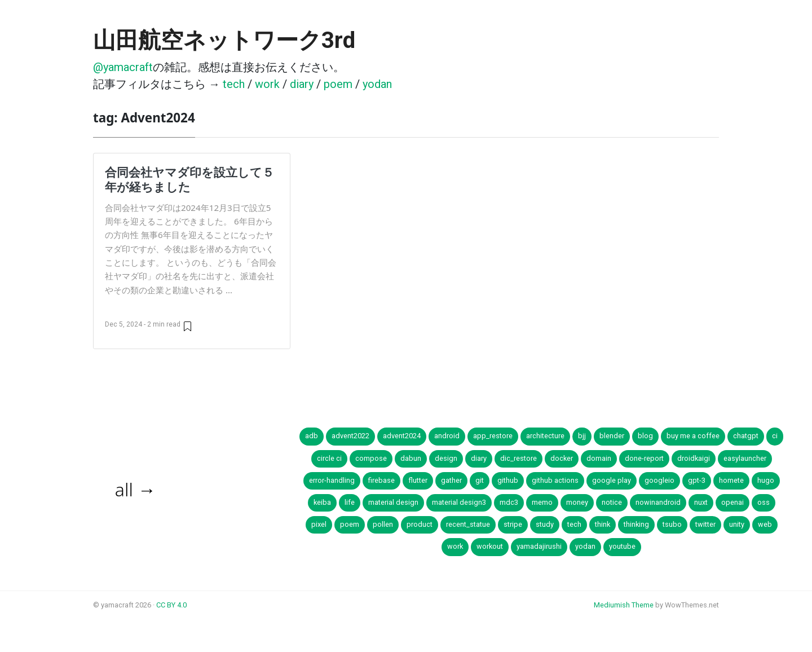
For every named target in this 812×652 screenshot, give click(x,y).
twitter (705, 524)
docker (562, 458)
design (446, 458)
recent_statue (468, 524)
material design (393, 502)
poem (338, 84)
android (447, 436)
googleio (659, 480)
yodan (377, 84)
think (603, 524)
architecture (545, 436)
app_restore (493, 436)
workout (490, 546)
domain (599, 458)
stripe (513, 524)
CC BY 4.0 (171, 605)
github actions (555, 480)
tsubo (672, 524)
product (420, 524)
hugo (766, 480)
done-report (644, 458)
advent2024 (402, 436)
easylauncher (745, 458)
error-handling (332, 480)
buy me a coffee (693, 436)
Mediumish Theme (624, 605)
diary (302, 84)
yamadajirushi (539, 546)
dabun (411, 458)
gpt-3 (697, 480)
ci (775, 436)
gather (451, 480)
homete (731, 480)
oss (764, 502)
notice (612, 502)
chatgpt (746, 436)
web (765, 524)
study (545, 524)
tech (234, 84)
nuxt (701, 502)
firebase (381, 480)
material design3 (459, 502)
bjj (582, 436)
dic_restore (518, 458)
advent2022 (350, 436)
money (577, 502)
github (508, 480)
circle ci (329, 458)
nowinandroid (658, 502)
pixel (319, 524)
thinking (636, 524)
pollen (383, 524)
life (350, 502)
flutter (418, 480)
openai (732, 502)
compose (371, 458)
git (480, 480)
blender (612, 436)
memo (542, 502)
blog (645, 436)
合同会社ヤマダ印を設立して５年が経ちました (189, 179)
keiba (322, 502)
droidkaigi (694, 458)
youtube (622, 546)
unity (737, 524)
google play (612, 480)
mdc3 (509, 502)
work (267, 84)
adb (312, 436)
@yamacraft (123, 67)
